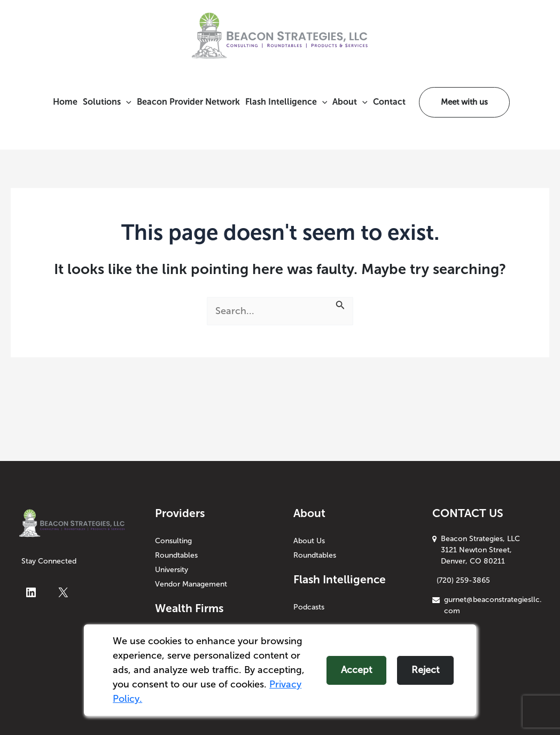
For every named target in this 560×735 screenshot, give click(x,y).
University (172, 570)
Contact (389, 102)
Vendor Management (191, 584)
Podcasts (309, 607)
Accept (356, 670)
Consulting (173, 541)
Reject (425, 670)
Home (65, 102)
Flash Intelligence (286, 102)
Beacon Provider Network (188, 102)
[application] (126, 102)
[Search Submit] (340, 304)
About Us (309, 541)
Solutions (107, 102)
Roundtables (176, 555)
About (350, 102)
